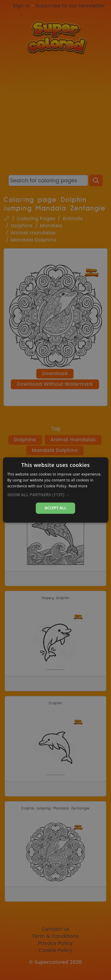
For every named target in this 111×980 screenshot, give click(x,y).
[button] (55, 495)
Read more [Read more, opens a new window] (78, 486)
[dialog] (55, 490)
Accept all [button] (56, 508)
